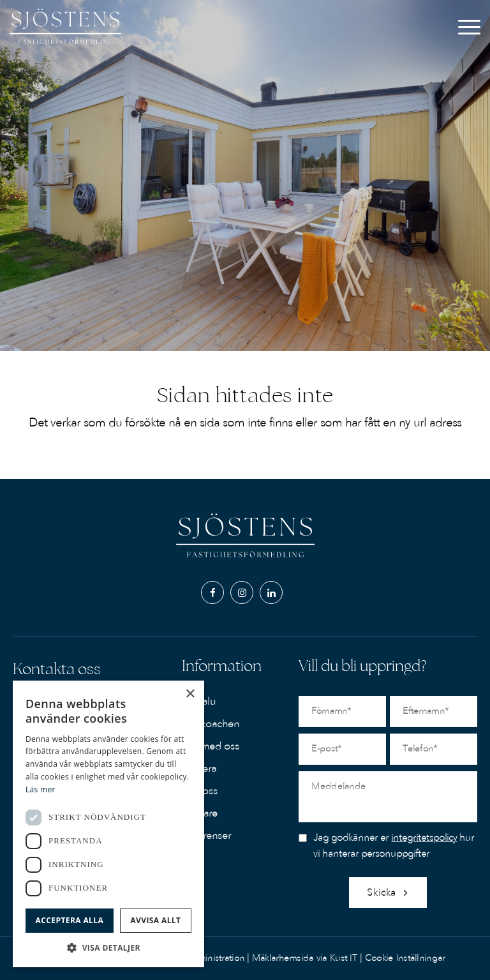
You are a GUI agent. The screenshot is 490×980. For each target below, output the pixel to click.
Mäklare (200, 813)
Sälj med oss (211, 746)
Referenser (206, 836)
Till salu (199, 702)
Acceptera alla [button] (70, 920)
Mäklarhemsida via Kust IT (305, 958)
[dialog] (108, 824)
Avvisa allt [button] (155, 920)
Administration (216, 958)
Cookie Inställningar (405, 958)
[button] (108, 948)
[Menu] (469, 35)
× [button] (190, 694)
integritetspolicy (424, 838)
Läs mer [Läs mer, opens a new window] (41, 789)
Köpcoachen (211, 724)
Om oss (200, 791)
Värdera (199, 769)
